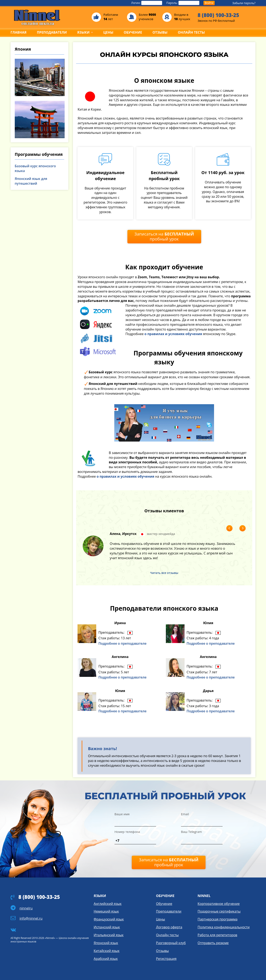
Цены (161, 919)
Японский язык (106, 943)
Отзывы (162, 951)
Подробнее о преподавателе (122, 643)
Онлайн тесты (167, 935)
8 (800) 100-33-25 (218, 15)
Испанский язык (107, 927)
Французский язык (109, 919)
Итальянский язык (109, 935)
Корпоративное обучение (219, 904)
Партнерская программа (218, 919)
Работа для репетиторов (217, 935)
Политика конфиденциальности (224, 927)
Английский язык (108, 904)
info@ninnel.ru (31, 918)
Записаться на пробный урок (164, 236)
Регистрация (166, 959)
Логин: (147, 3)
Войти (209, 3)
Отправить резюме (213, 943)
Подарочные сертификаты (219, 911)
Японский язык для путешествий (31, 181)
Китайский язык (107, 951)
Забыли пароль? (244, 3)
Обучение (164, 904)
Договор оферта (169, 927)
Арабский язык (106, 959)
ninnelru (26, 908)
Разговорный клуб (171, 943)
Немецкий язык (106, 911)
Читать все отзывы (164, 573)
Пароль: (183, 3)
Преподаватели (169, 911)
